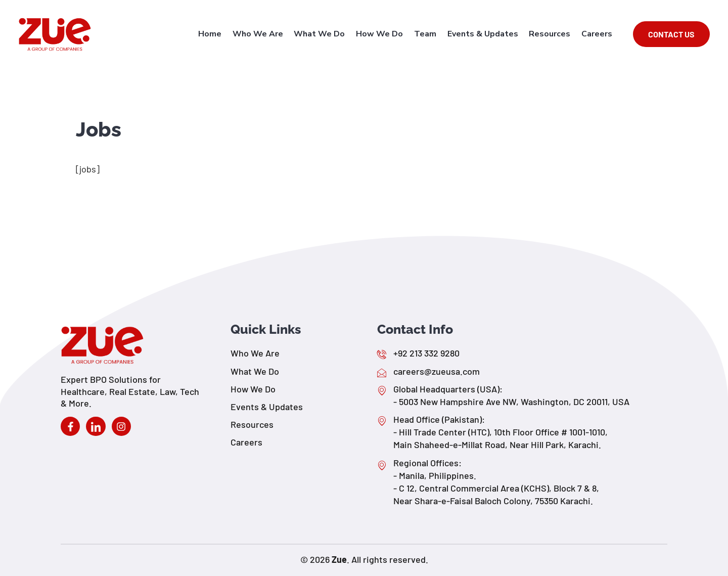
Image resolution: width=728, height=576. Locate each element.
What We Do (324, 34)
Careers (597, 34)
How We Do (383, 34)
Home (216, 34)
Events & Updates (485, 34)
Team (428, 34)
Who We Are (263, 34)
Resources (551, 34)
